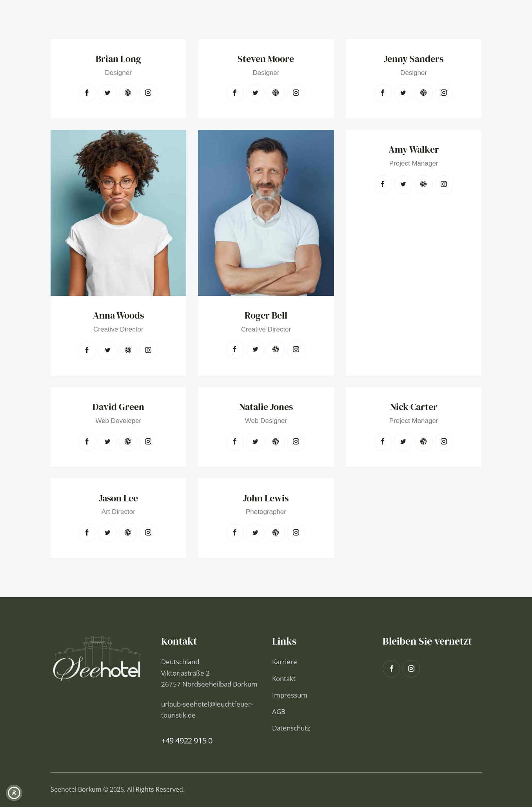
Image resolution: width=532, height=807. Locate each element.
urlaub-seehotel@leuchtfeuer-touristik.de (207, 710)
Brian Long (118, 59)
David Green (118, 407)
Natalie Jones (266, 407)
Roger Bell (266, 316)
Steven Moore (266, 59)
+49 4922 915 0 (187, 741)
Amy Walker (414, 150)
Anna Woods (118, 316)
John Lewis (266, 498)
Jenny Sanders (414, 59)
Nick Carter (414, 407)
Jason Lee (118, 498)
